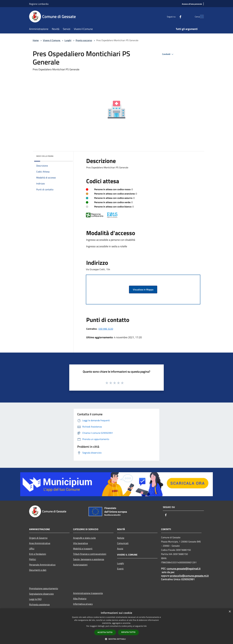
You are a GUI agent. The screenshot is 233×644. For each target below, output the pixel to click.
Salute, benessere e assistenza (89, 559)
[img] (67, 155)
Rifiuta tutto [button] (128, 632)
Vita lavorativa (80, 543)
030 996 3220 (106, 329)
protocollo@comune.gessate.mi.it (189, 576)
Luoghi (68, 40)
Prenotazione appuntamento (44, 588)
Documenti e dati (38, 570)
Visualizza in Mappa (143, 290)
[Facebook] (174, 16)
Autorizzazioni (80, 565)
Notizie (121, 538)
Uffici (32, 549)
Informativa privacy (83, 604)
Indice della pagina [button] (45, 156)
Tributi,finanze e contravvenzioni (90, 554)
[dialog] (116, 626)
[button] (116, 639)
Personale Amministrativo (42, 565)
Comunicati (123, 543)
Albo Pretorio (80, 598)
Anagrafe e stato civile (84, 538)
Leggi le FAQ (35, 599)
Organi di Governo (38, 538)
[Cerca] (200, 17)
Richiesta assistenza (39, 604)
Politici (33, 559)
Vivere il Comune (52, 40)
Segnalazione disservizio (41, 594)
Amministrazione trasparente (88, 593)
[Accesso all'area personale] (192, 4)
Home (36, 40)
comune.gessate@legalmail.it (184, 569)
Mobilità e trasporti (83, 549)
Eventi (120, 569)
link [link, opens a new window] (145, 626)
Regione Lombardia (39, 4)
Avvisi (120, 549)
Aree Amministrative (40, 543)
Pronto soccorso (84, 40)
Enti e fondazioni (38, 554)
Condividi (168, 54)
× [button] (230, 612)
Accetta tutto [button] (105, 632)
